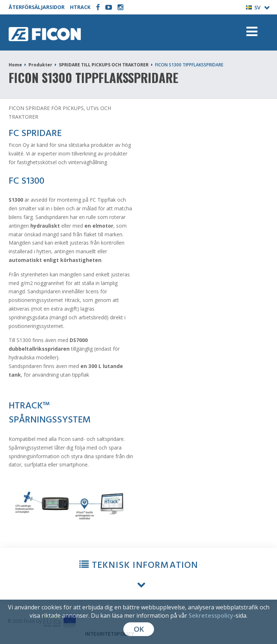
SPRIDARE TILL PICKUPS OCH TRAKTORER (104, 65)
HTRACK (80, 7)
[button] (139, 574)
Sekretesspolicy (211, 615)
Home (15, 65)
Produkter (40, 65)
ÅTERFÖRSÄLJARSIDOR (37, 7)
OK (139, 629)
